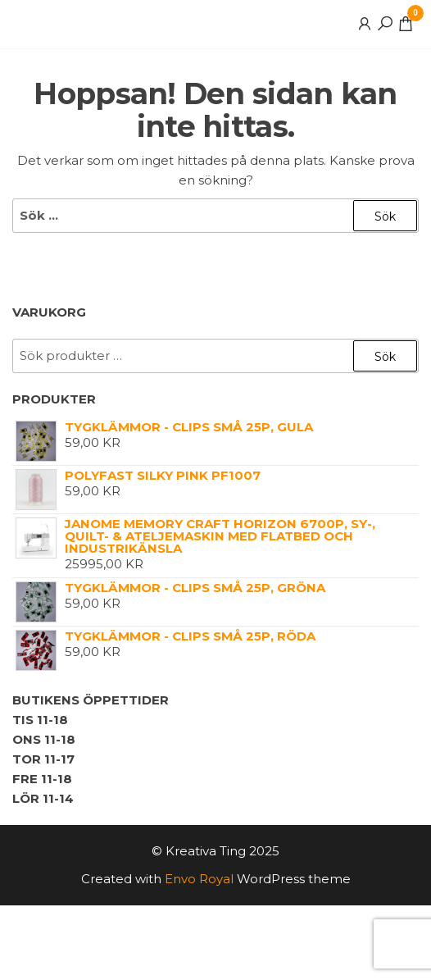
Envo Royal (199, 879)
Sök (385, 357)
